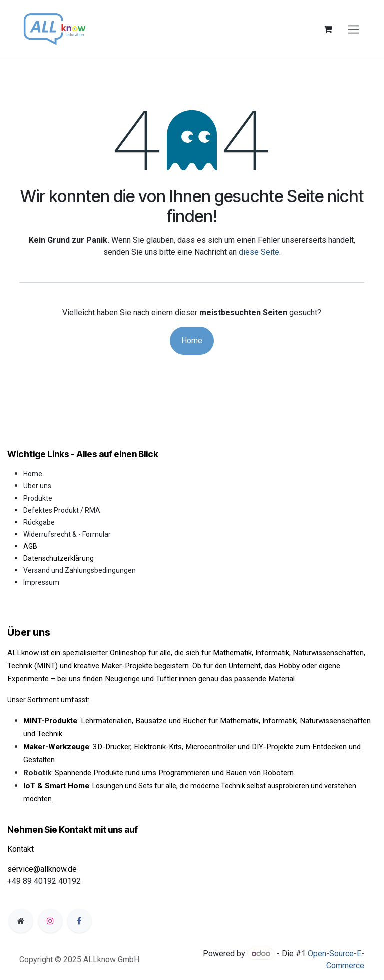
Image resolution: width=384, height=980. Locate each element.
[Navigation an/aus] (354, 29)
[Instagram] (50, 921)
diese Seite (259, 252)
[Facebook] (79, 921)
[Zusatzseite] (21, 921)
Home (192, 341)
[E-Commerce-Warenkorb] (328, 29)
